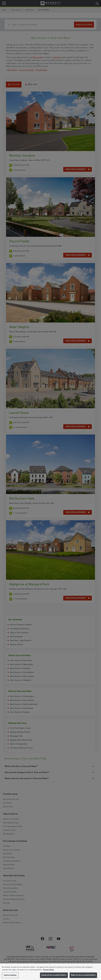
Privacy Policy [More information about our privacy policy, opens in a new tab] (49, 970)
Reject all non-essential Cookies (83, 975)
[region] (50, 972)
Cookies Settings (10, 975)
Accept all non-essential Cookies (54, 975)
